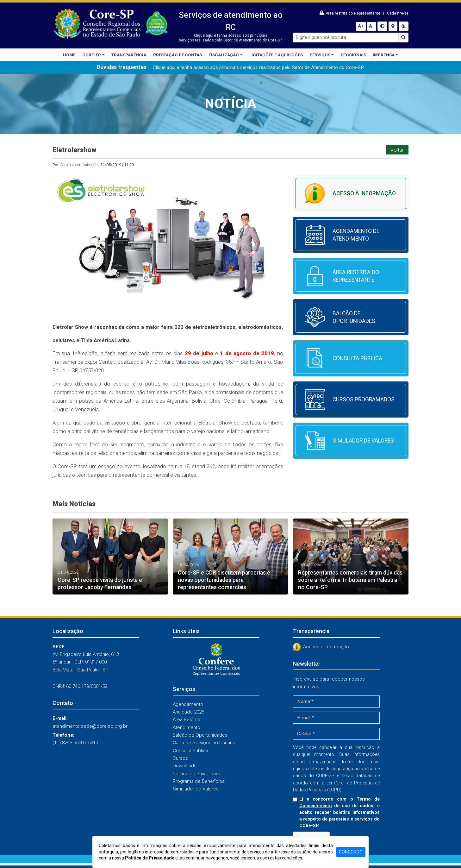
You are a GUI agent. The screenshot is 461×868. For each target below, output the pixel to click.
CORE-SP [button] (92, 55)
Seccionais (353, 55)
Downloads (185, 766)
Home (69, 55)
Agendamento (188, 704)
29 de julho (199, 353)
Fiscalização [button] (224, 55)
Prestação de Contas (178, 55)
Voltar (397, 150)
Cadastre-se (398, 13)
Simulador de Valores (196, 789)
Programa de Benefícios (199, 781)
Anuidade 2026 (188, 712)
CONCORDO (351, 852)
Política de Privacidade (197, 774)
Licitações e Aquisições (276, 55)
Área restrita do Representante (350, 13)
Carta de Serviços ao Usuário (204, 743)
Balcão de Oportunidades (200, 735)
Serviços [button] (320, 55)
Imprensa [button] (383, 55)
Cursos (180, 758)
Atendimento (187, 727)
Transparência (129, 55)
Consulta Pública (190, 751)
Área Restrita (187, 720)
